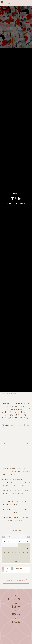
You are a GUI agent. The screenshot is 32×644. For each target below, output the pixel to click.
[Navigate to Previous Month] (3, 537)
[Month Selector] (16, 537)
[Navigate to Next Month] (29, 537)
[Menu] (29, 3)
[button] (10, 458)
